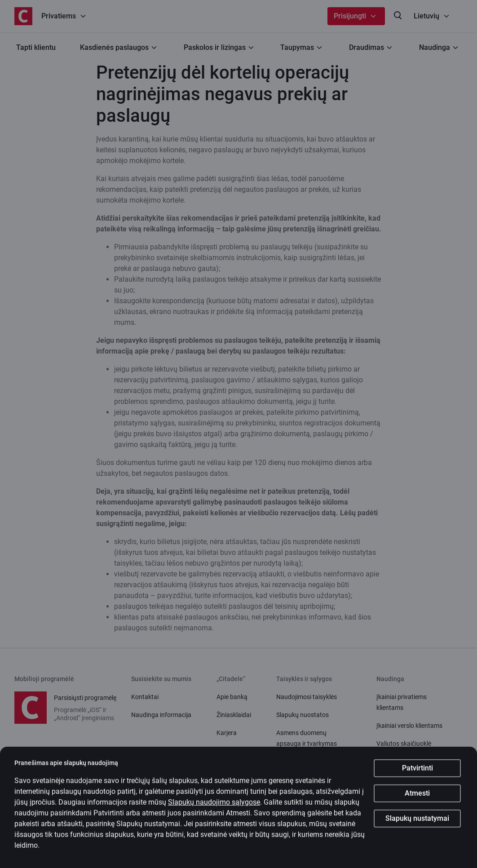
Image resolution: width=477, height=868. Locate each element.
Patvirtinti (417, 771)
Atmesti (417, 796)
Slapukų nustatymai (417, 821)
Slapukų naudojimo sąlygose (214, 805)
